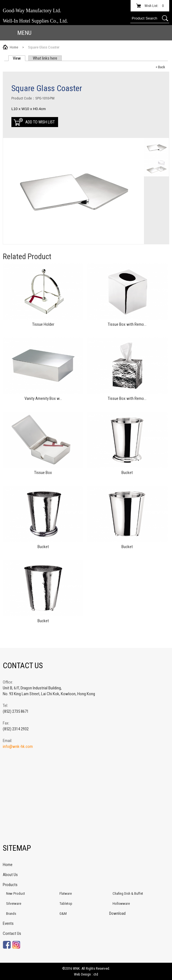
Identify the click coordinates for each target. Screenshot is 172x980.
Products (10, 885)
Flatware (66, 893)
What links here (45, 58)
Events (8, 923)
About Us (10, 875)
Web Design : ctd (86, 974)
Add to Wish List (40, 122)
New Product (16, 893)
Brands (11, 914)
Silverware (14, 904)
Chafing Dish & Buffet (128, 893)
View (19, 58)
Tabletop (66, 904)
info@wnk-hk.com (18, 746)
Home (14, 47)
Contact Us (12, 933)
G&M (63, 914)
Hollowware (121, 904)
